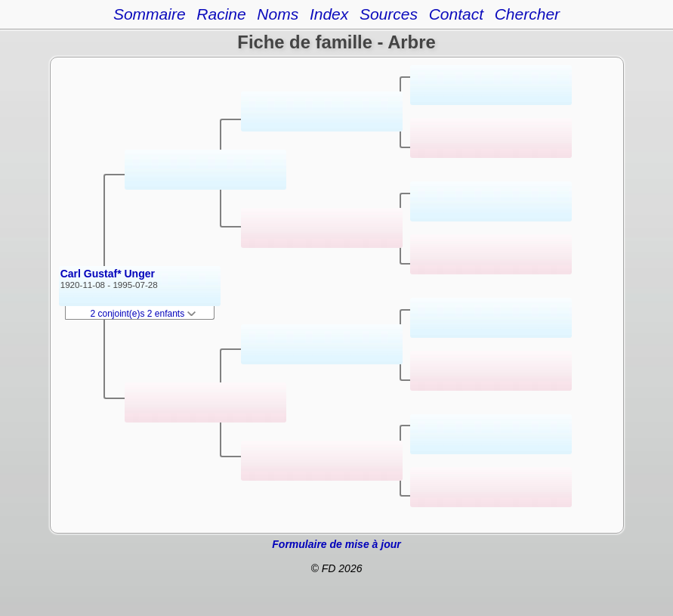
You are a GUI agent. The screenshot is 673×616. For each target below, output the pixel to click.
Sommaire (150, 14)
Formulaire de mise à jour (336, 544)
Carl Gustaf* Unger (108, 274)
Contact (456, 14)
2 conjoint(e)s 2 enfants (144, 314)
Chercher (527, 14)
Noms (278, 14)
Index (329, 14)
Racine (221, 14)
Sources (389, 14)
